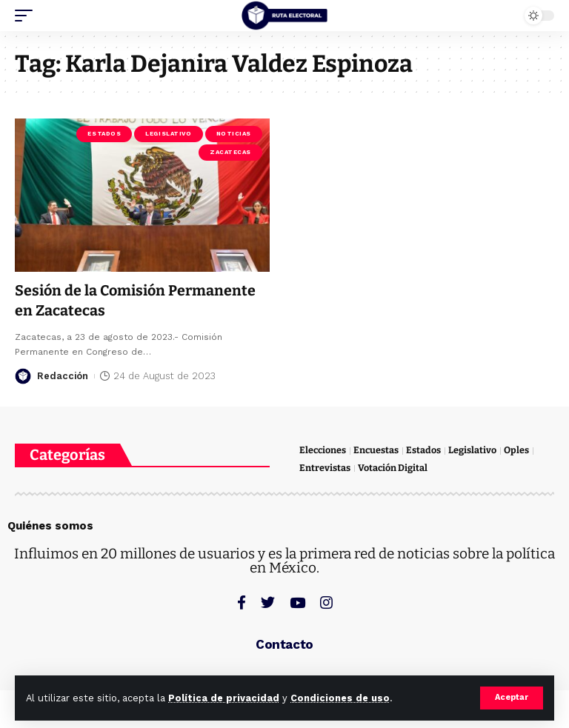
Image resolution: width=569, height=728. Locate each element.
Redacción (63, 375)
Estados (104, 134)
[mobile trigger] (27, 16)
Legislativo (168, 134)
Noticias (234, 134)
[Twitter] (268, 602)
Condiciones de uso (340, 698)
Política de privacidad (224, 698)
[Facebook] (242, 602)
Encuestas (378, 450)
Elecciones (323, 450)
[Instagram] (326, 602)
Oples (519, 450)
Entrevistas (325, 468)
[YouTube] (297, 602)
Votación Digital (393, 468)
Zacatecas (230, 152)
